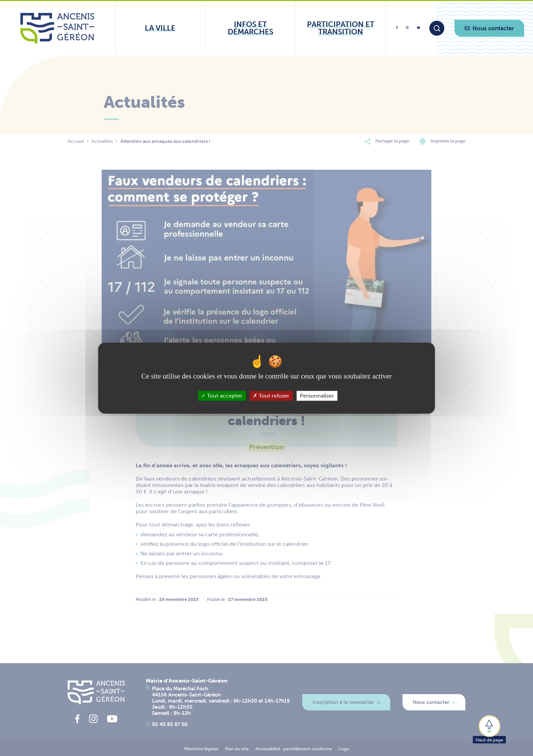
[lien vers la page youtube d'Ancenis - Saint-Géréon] (418, 29)
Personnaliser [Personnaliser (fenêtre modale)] (317, 396)
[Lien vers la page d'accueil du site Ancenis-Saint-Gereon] (57, 28)
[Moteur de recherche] (437, 28)
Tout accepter (222, 396)
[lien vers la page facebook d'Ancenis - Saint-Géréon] (397, 30)
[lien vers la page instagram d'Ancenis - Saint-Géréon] (407, 30)
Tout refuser (271, 396)
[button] (489, 729)
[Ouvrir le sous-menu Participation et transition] (341, 28)
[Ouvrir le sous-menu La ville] (160, 28)
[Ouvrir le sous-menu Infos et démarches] (251, 28)
